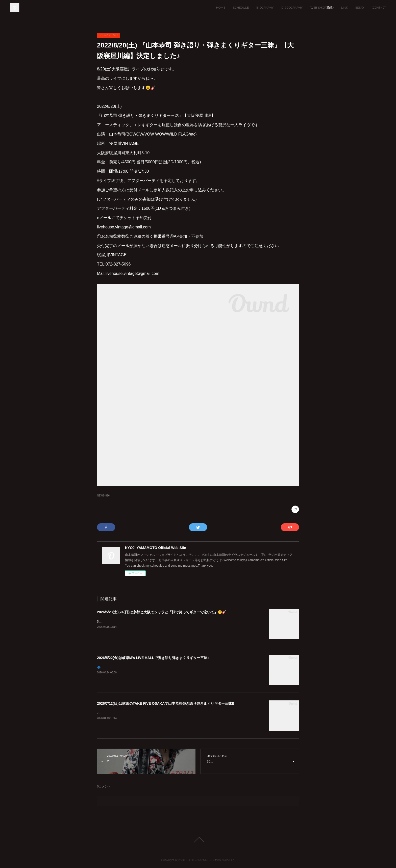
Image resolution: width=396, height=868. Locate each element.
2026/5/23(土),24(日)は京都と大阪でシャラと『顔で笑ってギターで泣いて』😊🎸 (162, 612)
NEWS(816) (104, 496)
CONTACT (379, 8)
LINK (344, 8)
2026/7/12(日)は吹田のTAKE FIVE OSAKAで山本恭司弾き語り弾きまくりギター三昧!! (166, 703)
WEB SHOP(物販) (322, 8)
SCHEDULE (241, 8)
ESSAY (360, 8)
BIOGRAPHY (265, 8)
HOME (221, 8)
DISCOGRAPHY (292, 8)
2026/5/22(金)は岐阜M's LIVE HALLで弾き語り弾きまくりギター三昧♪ (153, 658)
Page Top (198, 840)
